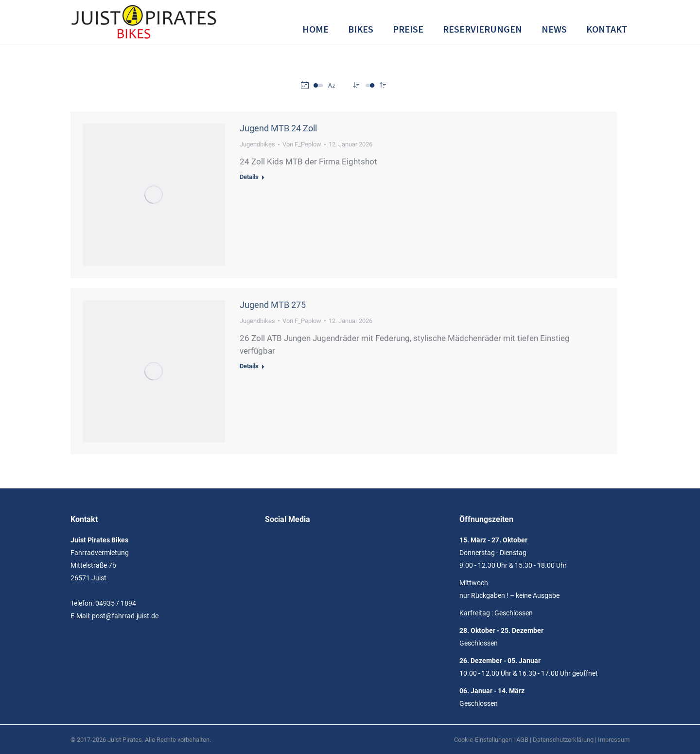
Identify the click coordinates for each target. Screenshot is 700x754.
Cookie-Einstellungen (483, 740)
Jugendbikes (257, 144)
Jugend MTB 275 (273, 305)
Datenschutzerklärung (563, 740)
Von (302, 144)
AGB (522, 740)
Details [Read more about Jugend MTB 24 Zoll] (249, 177)
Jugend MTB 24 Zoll (278, 128)
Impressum (614, 740)
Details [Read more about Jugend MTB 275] (249, 366)
